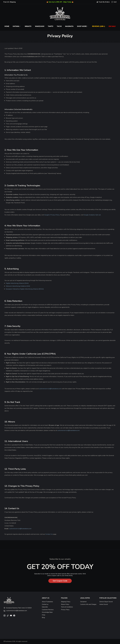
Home (7, 26)
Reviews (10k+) (99, 26)
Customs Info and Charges (88, 604)
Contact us (45, 604)
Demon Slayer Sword (106, 602)
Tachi (59, 26)
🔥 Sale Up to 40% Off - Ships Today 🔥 (60, 2)
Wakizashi (40, 26)
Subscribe (45, 607)
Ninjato (28, 26)
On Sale (112, 26)
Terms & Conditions (67, 607)
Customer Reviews (48, 610)
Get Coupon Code (60, 581)
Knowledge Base (47, 612)
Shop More (83, 26)
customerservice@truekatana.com (50, 389)
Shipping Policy (66, 602)
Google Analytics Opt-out (92, 215)
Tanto (51, 26)
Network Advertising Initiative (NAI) (18, 286)
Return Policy (65, 604)
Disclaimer (83, 602)
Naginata (69, 26)
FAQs (44, 615)
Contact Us (49, 534)
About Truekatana (47, 602)
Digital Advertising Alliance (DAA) (17, 283)
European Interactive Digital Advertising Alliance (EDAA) (25, 289)
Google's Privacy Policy (52, 215)
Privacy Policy (65, 610)
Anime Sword (104, 604)
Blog (43, 618)
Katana (17, 26)
